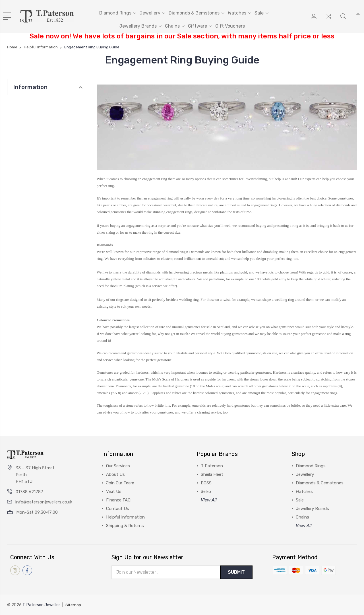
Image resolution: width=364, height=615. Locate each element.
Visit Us (114, 491)
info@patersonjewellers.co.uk (44, 502)
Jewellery (152, 13)
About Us (115, 474)
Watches (239, 13)
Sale (261, 13)
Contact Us (118, 509)
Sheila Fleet (212, 474)
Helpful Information (125, 517)
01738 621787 (29, 492)
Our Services (118, 466)
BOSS (206, 483)
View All (209, 500)
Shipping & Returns (125, 526)
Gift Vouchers (230, 26)
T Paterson (212, 466)
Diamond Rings (118, 13)
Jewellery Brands (140, 26)
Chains (175, 26)
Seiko (206, 491)
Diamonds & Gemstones (197, 13)
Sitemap (73, 605)
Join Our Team (120, 483)
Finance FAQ (118, 500)
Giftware (200, 26)
